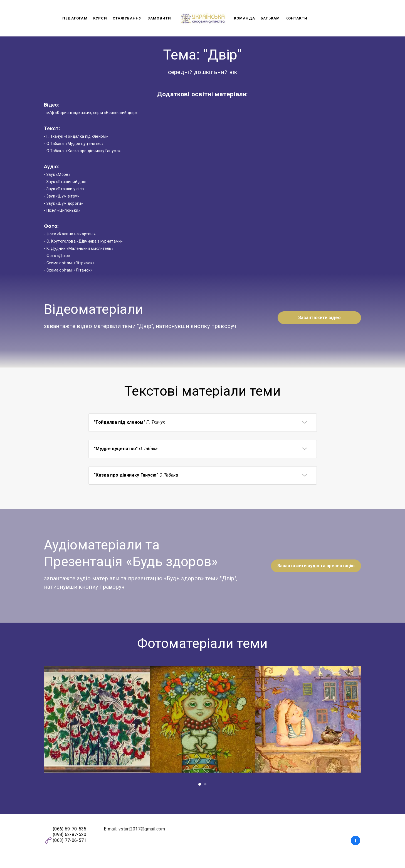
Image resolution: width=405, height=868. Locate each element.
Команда (245, 18)
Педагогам (75, 18)
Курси (100, 18)
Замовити (159, 18)
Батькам (270, 18)
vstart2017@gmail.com (142, 829)
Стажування (127, 18)
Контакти (296, 18)
